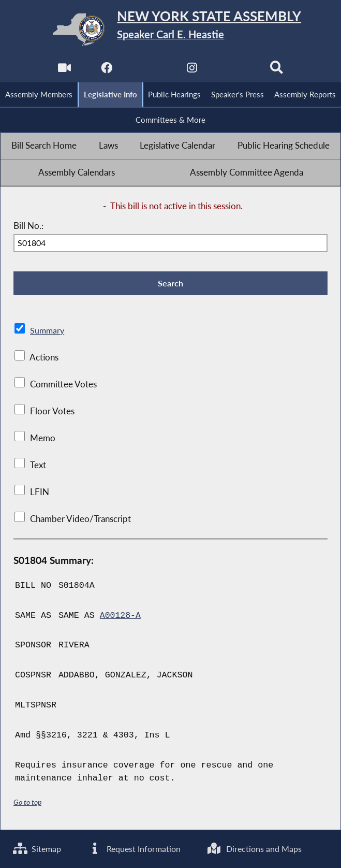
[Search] (277, 71)
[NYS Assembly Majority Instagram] (192, 71)
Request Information (144, 848)
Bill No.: (28, 226)
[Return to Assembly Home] (170, 30)
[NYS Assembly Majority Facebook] (106, 71)
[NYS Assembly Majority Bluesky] (235, 71)
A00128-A (121, 617)
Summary (48, 331)
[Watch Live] (64, 71)
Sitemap (38, 848)
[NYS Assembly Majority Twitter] (149, 71)
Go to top (27, 803)
